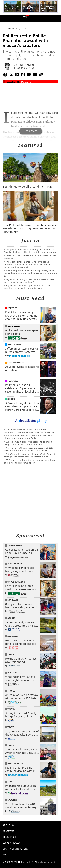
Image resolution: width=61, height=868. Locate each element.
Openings (13, 636)
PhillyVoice (8, 18)
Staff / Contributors (15, 849)
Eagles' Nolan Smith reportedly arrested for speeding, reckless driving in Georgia (27, 287)
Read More (31, 131)
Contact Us (9, 837)
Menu (56, 18)
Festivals (13, 381)
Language (13, 600)
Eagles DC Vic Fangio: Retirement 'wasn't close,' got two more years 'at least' (30, 280)
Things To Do (15, 545)
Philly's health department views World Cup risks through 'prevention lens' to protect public (30, 455)
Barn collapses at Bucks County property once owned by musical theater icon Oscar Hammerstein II (30, 273)
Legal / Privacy (12, 843)
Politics (12, 308)
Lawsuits (13, 82)
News (25, 17)
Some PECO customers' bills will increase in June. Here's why (30, 257)
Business (13, 673)
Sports (11, 618)
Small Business (16, 582)
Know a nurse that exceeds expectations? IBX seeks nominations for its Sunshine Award (28, 449)
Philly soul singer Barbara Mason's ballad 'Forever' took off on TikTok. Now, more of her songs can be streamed (28, 264)
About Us (8, 825)
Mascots (26, 82)
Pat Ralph (26, 65)
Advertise (8, 831)
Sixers (11, 399)
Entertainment (16, 363)
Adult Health (15, 564)
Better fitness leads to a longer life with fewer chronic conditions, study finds (28, 437)
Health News (14, 344)
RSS (5, 854)
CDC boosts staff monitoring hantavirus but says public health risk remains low (30, 461)
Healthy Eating (16, 763)
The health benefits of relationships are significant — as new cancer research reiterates (29, 431)
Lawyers (12, 800)
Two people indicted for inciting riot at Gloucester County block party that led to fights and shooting (30, 251)
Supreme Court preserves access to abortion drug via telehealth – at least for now (28, 443)
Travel (11, 654)
